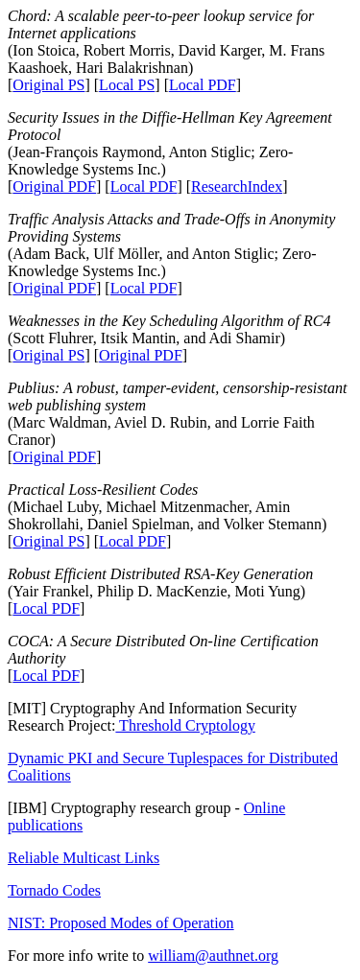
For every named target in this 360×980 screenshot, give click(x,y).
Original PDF (54, 187)
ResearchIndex (237, 187)
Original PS (48, 85)
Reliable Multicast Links (84, 858)
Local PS (127, 85)
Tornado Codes (54, 890)
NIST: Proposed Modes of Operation (121, 923)
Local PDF (203, 85)
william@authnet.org (213, 956)
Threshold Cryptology (185, 725)
